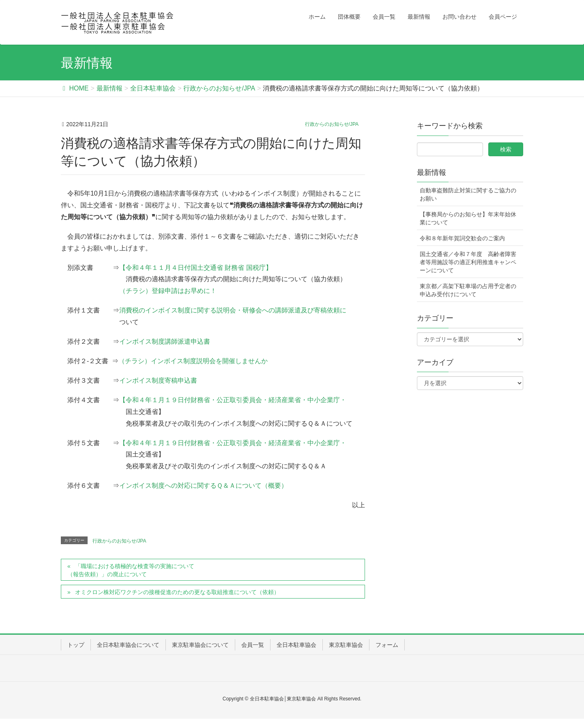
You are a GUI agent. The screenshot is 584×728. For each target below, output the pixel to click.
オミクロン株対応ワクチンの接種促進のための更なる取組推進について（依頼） (177, 592)
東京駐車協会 (346, 645)
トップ (76, 645)
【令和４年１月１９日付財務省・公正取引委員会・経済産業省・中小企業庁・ (233, 400)
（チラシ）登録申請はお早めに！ (168, 291)
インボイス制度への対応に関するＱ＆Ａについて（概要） (203, 486)
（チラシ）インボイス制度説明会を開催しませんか (193, 361)
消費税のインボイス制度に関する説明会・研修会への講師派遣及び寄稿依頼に (233, 310)
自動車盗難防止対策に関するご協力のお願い (468, 194)
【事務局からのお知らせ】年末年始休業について (468, 218)
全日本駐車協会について (128, 645)
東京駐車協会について (200, 645)
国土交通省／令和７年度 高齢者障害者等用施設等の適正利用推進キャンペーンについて (468, 262)
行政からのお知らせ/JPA (332, 124)
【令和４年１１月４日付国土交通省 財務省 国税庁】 (196, 268)
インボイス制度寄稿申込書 (158, 380)
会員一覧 (253, 645)
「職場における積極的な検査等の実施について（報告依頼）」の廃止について (131, 570)
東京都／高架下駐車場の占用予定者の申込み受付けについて (468, 290)
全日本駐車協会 (296, 645)
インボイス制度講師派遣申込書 (165, 341)
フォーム (387, 645)
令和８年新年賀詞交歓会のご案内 (462, 238)
